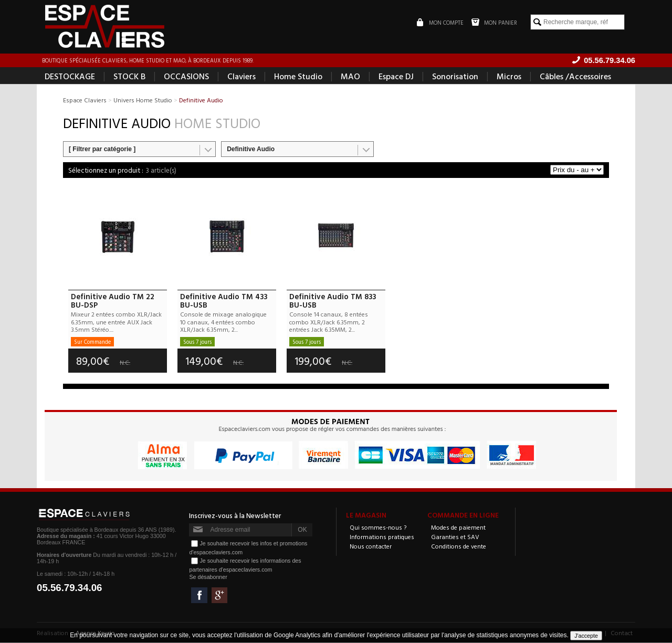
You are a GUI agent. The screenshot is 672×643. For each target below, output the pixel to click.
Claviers (241, 77)
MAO (350, 77)
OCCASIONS (186, 77)
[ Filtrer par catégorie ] (102, 150)
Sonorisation (455, 77)
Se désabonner (208, 577)
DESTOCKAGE (70, 77)
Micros (509, 77)
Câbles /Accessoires (575, 77)
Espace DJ (396, 77)
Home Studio (298, 77)
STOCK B (129, 77)
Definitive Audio (251, 150)
